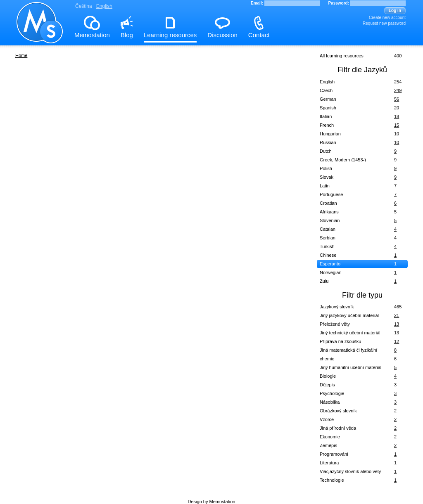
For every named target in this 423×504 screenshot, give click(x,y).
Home (21, 55)
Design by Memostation (212, 502)
